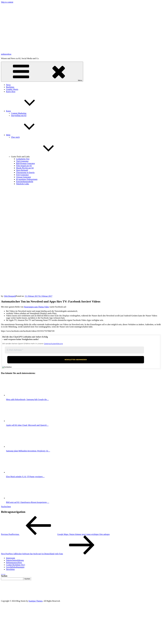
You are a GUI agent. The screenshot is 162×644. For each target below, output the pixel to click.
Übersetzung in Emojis (25, 172)
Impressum (11, 558)
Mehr (27, 135)
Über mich (15, 137)
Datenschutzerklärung (53, 344)
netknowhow (6, 54)
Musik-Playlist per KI (25, 168)
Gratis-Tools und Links (39, 157)
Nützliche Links (23, 184)
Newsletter (10, 569)
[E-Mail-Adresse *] (74, 350)
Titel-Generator (22, 161)
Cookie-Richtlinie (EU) (16, 565)
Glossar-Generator (24, 177)
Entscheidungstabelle (25, 182)
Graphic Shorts (12, 89)
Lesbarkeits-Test (23, 159)
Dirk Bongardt (10, 296)
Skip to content (7, 2)
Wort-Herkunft (22, 170)
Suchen (4, 576)
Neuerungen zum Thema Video (36, 307)
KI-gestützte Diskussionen (27, 179)
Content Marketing (19, 113)
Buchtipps (10, 87)
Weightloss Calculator (3, 574)
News (8, 85)
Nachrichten (6, 507)
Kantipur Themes (36, 601)
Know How (11, 92)
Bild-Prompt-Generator (25, 163)
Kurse (27, 111)
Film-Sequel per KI (24, 166)
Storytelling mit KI (19, 116)
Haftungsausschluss (14, 563)
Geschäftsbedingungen (15, 567)
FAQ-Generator (22, 175)
